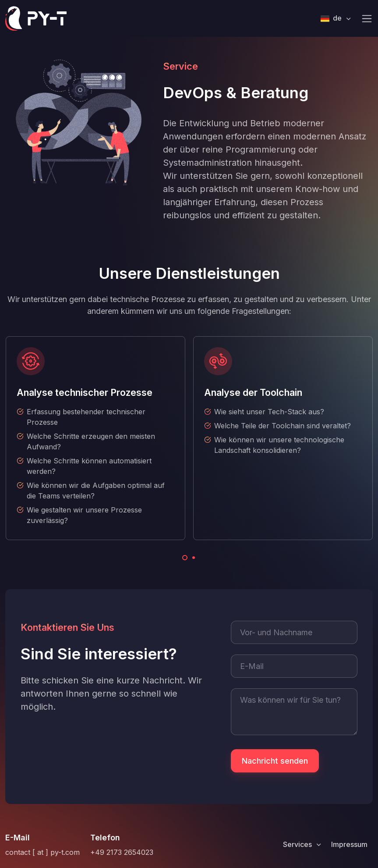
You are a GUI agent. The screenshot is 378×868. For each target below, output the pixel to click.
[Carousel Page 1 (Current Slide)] (185, 558)
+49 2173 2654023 (122, 852)
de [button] (332, 18)
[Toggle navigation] (367, 19)
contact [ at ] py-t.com (42, 852)
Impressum (349, 844)
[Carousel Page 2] (194, 558)
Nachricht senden (275, 761)
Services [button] (298, 844)
